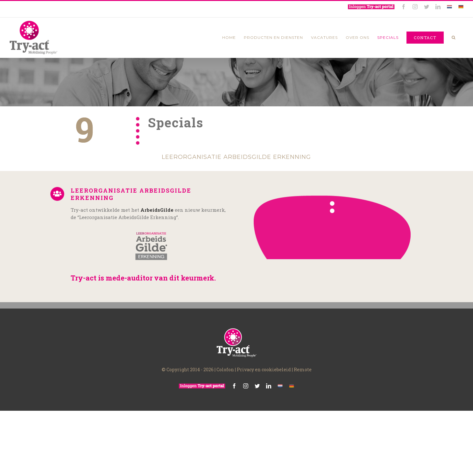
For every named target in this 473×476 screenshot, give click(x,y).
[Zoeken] (454, 38)
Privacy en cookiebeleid (264, 378)
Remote (303, 378)
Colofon (225, 378)
